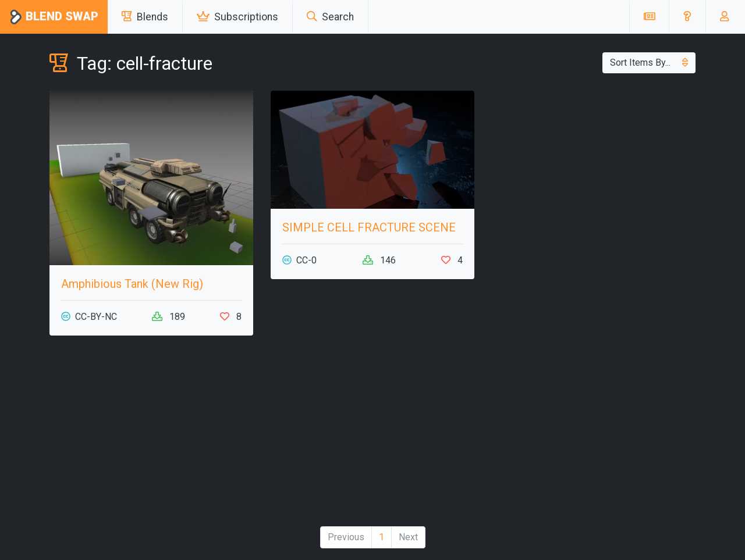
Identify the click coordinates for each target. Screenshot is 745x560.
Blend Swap (54, 17)
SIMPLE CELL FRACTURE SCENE (369, 227)
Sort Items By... (649, 63)
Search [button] (330, 17)
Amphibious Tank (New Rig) (132, 284)
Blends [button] (145, 17)
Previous (346, 537)
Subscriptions (237, 17)
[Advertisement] (151, 436)
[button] (687, 17)
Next (408, 537)
